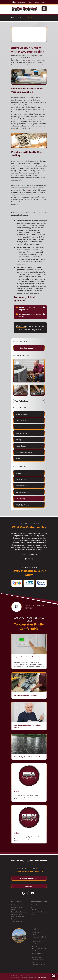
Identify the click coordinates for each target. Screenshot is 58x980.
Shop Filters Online (17, 921)
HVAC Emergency (22, 433)
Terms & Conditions (28, 978)
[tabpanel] (29, 545)
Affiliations (34, 909)
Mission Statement (37, 905)
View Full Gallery (29, 401)
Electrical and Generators (19, 912)
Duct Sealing (32, 18)
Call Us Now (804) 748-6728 (29, 871)
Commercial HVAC (22, 420)
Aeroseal (19, 473)
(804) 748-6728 (19, 2)
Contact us (21, 326)
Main (13, 18)
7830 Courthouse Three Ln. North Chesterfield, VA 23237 (39, 948)
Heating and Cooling (18, 905)
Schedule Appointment (29, 348)
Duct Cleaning (21, 479)
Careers (33, 914)
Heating (18, 439)
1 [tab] (26, 559)
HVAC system (31, 60)
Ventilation (21, 18)
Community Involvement (38, 912)
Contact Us (29, 886)
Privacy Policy (15, 978)
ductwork (29, 190)
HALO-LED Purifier (22, 505)
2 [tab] (29, 559)
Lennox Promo (21, 446)
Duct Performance (22, 492)
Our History (34, 907)
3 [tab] (32, 559)
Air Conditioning (22, 414)
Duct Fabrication (21, 486)
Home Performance (17, 914)
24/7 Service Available (37, 2)
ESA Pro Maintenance (23, 427)
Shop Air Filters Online (24, 452)
